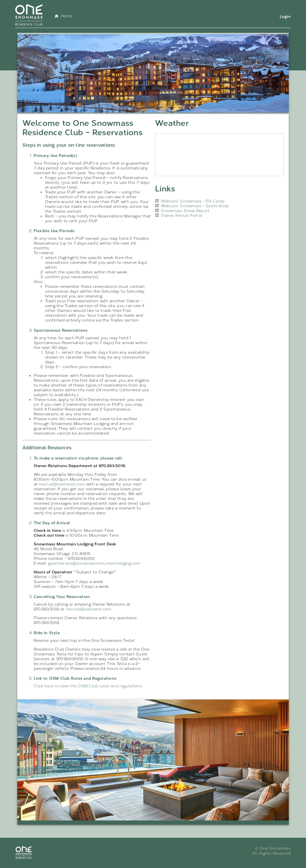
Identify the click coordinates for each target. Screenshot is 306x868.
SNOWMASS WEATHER (219, 155)
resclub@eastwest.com (62, 484)
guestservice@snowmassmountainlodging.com (94, 563)
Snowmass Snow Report (185, 211)
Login (285, 17)
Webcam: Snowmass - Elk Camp (193, 201)
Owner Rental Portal (182, 216)
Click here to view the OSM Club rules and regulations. (88, 686)
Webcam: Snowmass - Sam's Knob (195, 206)
